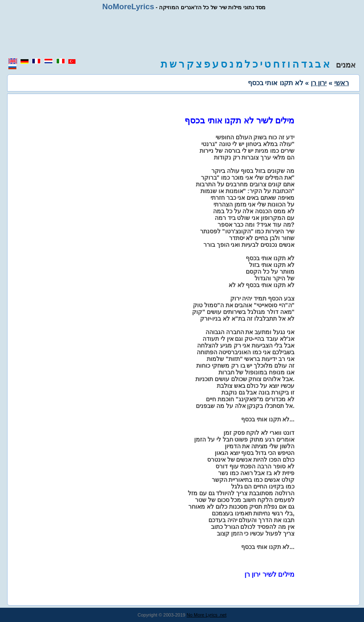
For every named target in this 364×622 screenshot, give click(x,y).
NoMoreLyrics (128, 7)
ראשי (342, 83)
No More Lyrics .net (207, 615)
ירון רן (319, 83)
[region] (182, 34)
